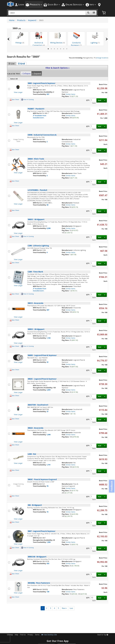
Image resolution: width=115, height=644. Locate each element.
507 (48, 310)
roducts (36, 5)
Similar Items (71, 94)
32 (48, 362)
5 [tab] (61, 49)
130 (48, 592)
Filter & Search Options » (58, 68)
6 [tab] (64, 49)
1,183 (49, 338)
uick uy (54, 5)
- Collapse (26, 73)
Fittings (20, 38)
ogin (21, 5)
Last (71, 608)
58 (48, 205)
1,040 (49, 435)
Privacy (30, 635)
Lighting (95, 38)
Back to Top (103, 635)
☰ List (12, 64)
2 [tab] (51, 49)
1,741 (49, 465)
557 (48, 94)
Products (21, 20)
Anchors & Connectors (39, 39)
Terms (37, 635)
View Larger (18, 92)
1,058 (49, 542)
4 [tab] (58, 49)
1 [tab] (48, 49)
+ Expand (37, 73)
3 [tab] (54, 49)
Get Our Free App (58, 641)
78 (48, 486)
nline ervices (75, 5)
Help (16, 635)
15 (48, 512)
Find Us (23, 635)
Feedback (112, 486)
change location (102, 58)
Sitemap (10, 635)
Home (12, 20)
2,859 (49, 390)
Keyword (32, 20)
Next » (64, 608)
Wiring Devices (58, 38)
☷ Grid (21, 64)
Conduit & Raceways (76, 39)
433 (48, 563)
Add (100, 100)
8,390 (49, 228)
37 (48, 411)
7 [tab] (67, 49)
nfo (93, 5)
